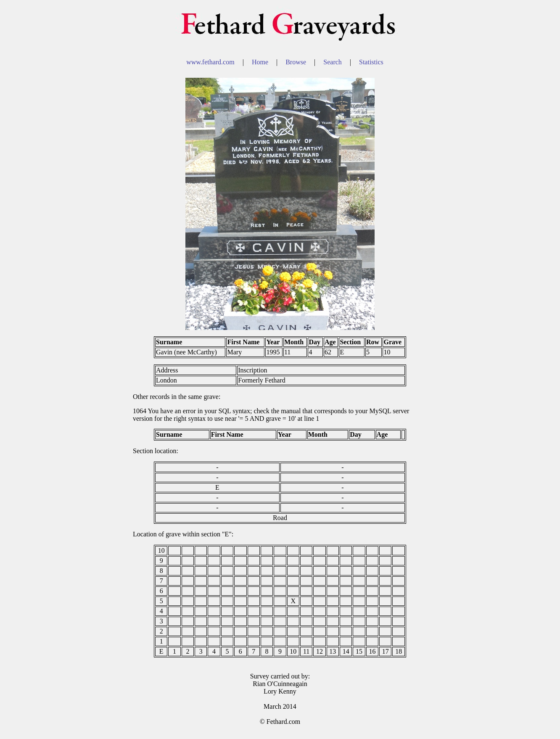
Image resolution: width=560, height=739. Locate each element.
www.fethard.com (211, 62)
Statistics (371, 62)
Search (333, 62)
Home (261, 62)
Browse (297, 62)
